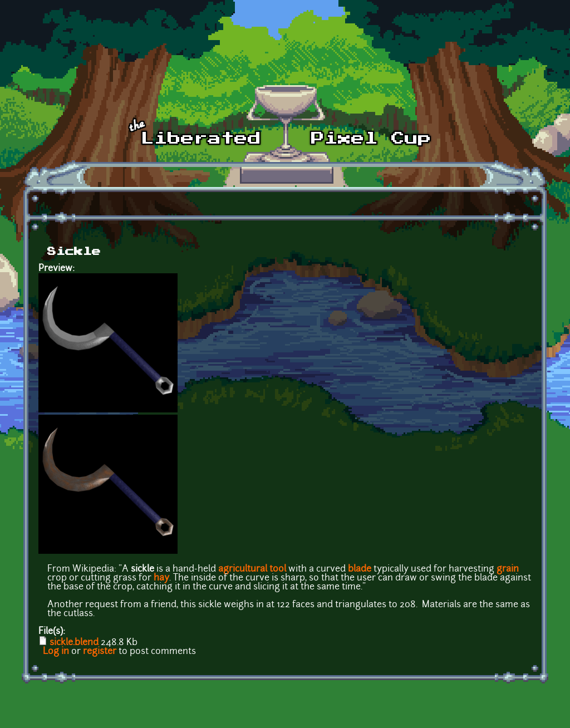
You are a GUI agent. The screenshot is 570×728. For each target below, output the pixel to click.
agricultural (243, 569)
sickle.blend (74, 643)
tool (278, 569)
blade (360, 569)
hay (161, 578)
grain (508, 569)
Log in (56, 652)
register (100, 652)
